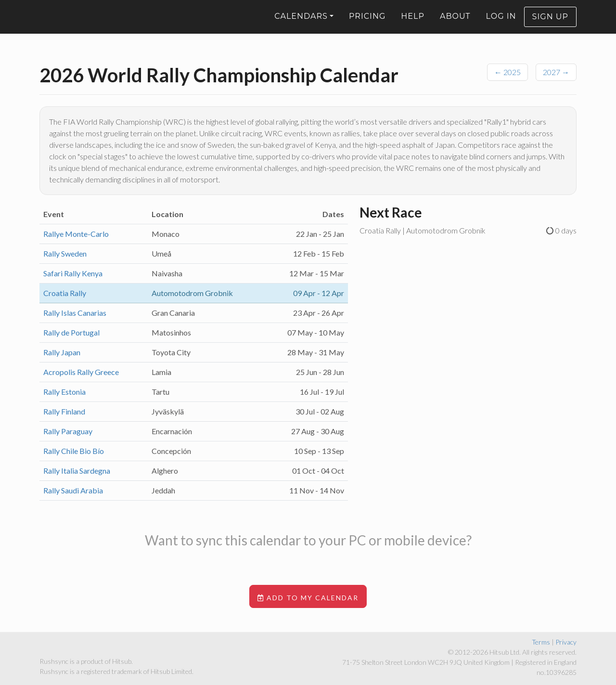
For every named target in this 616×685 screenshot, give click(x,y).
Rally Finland (64, 411)
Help (413, 23)
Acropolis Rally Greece (81, 372)
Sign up (550, 24)
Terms (541, 642)
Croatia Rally (65, 293)
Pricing (367, 23)
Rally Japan (62, 352)
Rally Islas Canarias (75, 313)
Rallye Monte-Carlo (76, 234)
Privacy (566, 642)
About (455, 23)
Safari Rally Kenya (73, 273)
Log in (501, 23)
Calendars (301, 23)
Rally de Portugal (71, 332)
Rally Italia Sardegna (77, 471)
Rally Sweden (65, 253)
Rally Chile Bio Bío (74, 451)
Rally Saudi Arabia (73, 490)
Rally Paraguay (68, 431)
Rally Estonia (64, 392)
